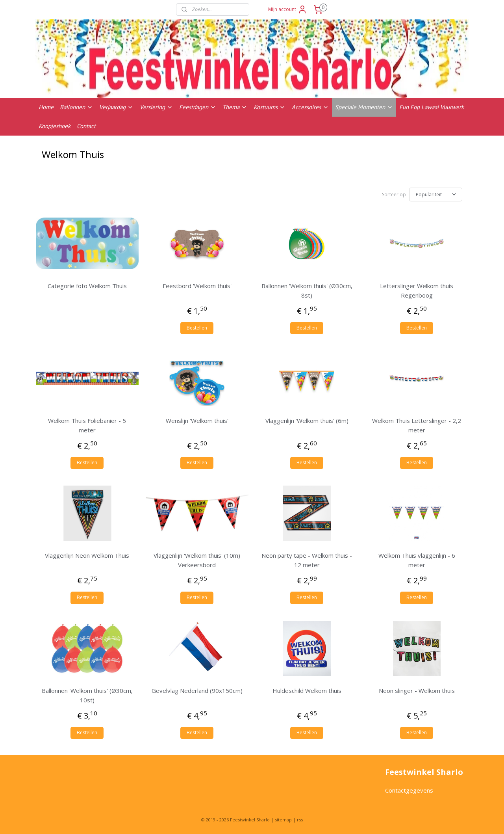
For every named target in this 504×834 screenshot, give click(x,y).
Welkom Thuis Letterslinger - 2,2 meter (417, 425)
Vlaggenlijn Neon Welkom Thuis (87, 555)
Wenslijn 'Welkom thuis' (197, 421)
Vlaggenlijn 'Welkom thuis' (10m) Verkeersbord (197, 560)
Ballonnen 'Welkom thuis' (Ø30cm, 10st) (87, 695)
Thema (235, 107)
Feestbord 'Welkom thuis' (197, 286)
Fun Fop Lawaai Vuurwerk (432, 107)
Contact (86, 126)
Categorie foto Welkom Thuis (87, 286)
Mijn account (288, 9)
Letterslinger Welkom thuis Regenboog (417, 290)
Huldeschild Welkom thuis (307, 691)
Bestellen (197, 328)
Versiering (156, 107)
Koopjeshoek (55, 126)
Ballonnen (76, 107)
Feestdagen (198, 107)
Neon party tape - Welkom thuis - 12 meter (307, 560)
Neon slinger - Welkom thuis (417, 691)
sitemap (283, 820)
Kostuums (270, 107)
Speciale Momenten (364, 107)
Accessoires (310, 107)
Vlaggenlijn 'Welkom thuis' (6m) (307, 421)
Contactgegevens (409, 790)
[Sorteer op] (436, 195)
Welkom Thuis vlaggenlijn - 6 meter (417, 560)
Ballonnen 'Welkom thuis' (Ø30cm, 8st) (307, 290)
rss (300, 820)
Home (46, 107)
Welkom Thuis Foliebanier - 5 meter (87, 425)
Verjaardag (116, 107)
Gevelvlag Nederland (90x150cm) (197, 691)
